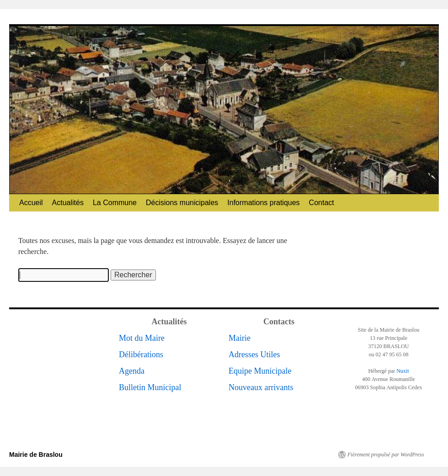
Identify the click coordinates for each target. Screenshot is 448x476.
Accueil (31, 203)
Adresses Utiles (254, 354)
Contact (322, 203)
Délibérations (141, 354)
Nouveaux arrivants (261, 387)
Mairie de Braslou (36, 455)
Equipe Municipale (260, 371)
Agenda (132, 371)
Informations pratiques (263, 203)
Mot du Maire (142, 338)
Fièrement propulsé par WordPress (386, 455)
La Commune (115, 203)
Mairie (240, 338)
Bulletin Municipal (150, 387)
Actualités (68, 203)
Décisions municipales (182, 203)
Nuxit (403, 371)
